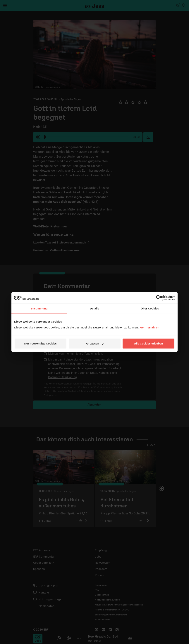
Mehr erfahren (150, 327)
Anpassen (95, 343)
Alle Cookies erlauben (148, 343)
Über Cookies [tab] (150, 308)
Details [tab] (94, 308)
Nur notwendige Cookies (41, 343)
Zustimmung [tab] (39, 308)
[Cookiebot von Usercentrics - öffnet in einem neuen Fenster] (159, 298)
